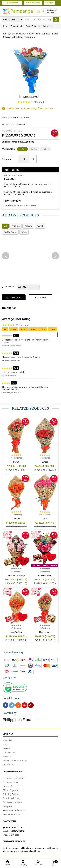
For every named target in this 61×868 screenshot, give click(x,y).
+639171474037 (17, 831)
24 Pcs (34, 149)
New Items (49, 3)
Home (5, 26)
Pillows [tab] (28, 226)
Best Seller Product (33, 3)
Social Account (11, 698)
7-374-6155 (14, 835)
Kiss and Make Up (16, 575)
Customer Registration (14, 778)
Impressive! (48, 26)
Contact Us (9, 821)
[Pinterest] (24, 705)
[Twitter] (12, 705)
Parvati (16, 462)
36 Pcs (45, 149)
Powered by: (10, 713)
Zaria (45, 519)
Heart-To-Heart (16, 632)
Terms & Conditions (12, 802)
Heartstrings (45, 632)
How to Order (9, 786)
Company (8, 734)
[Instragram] (18, 705)
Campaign (8, 806)
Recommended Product (14, 810)
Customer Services (14, 841)
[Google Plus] (31, 705)
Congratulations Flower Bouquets (25, 26)
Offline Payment (11, 790)
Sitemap (7, 756)
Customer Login (11, 782)
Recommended (12, 3)
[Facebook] (5, 705)
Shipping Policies (11, 794)
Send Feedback (12, 827)
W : (20, 206)
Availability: (16, 118)
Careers (7, 748)
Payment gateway (13, 652)
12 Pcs (22, 149)
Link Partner (9, 765)
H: (31, 206)
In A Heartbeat (45, 575)
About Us (7, 740)
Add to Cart (14, 297)
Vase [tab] (24, 232)
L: (8, 206)
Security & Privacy (12, 798)
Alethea (16, 519)
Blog (5, 744)
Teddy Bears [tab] (10, 232)
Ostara (45, 462)
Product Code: (13, 124)
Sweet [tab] (40, 226)
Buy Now (41, 297)
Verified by (9, 678)
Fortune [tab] (16, 226)
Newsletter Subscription (15, 761)
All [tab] (5, 226)
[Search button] (56, 19)
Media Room (9, 752)
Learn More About (14, 772)
